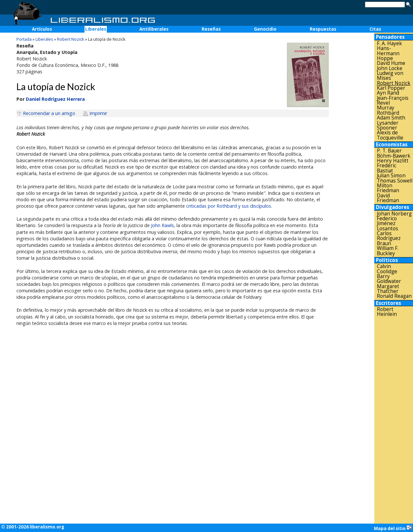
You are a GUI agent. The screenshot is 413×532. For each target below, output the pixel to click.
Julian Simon (391, 176)
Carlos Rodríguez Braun (389, 238)
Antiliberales (154, 29)
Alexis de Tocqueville (390, 135)
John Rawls (162, 225)
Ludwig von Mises (390, 76)
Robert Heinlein (387, 312)
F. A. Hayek (389, 43)
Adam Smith (391, 118)
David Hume (391, 63)
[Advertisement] (394, 420)
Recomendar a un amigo (49, 113)
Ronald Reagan (394, 296)
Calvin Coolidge (387, 269)
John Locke (390, 68)
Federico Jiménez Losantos (388, 224)
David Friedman (388, 198)
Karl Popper (391, 88)
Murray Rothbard (388, 110)
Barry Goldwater (389, 279)
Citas (375, 29)
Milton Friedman (388, 188)
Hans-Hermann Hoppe (388, 53)
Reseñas (211, 29)
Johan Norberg (394, 214)
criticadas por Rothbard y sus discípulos (229, 206)
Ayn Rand (388, 93)
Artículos (42, 29)
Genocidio (265, 29)
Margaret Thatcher (388, 289)
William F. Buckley (388, 251)
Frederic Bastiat (387, 168)
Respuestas (323, 29)
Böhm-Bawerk (394, 156)
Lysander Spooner (388, 125)
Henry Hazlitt (393, 161)
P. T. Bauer (389, 151)
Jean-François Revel (393, 101)
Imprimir (98, 113)
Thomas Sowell (395, 181)
